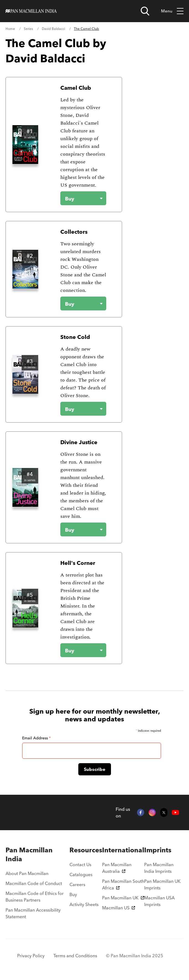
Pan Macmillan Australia (117, 868)
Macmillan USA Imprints (159, 901)
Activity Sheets (84, 904)
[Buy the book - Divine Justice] (79, 529)
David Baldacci (53, 29)
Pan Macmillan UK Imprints (162, 884)
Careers (77, 884)
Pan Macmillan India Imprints (159, 868)
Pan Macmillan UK (123, 898)
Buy (73, 894)
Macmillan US (119, 908)
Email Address (36, 738)
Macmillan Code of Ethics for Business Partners (35, 897)
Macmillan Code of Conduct (34, 883)
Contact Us (80, 865)
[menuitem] (37, 855)
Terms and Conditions (75, 956)
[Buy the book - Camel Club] (79, 198)
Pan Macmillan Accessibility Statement (33, 913)
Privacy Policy (31, 956)
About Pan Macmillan (27, 873)
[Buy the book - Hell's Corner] (79, 650)
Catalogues (81, 874)
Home (10, 29)
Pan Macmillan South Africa (123, 884)
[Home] (31, 11)
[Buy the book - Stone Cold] (79, 409)
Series (28, 29)
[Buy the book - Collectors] (79, 303)
